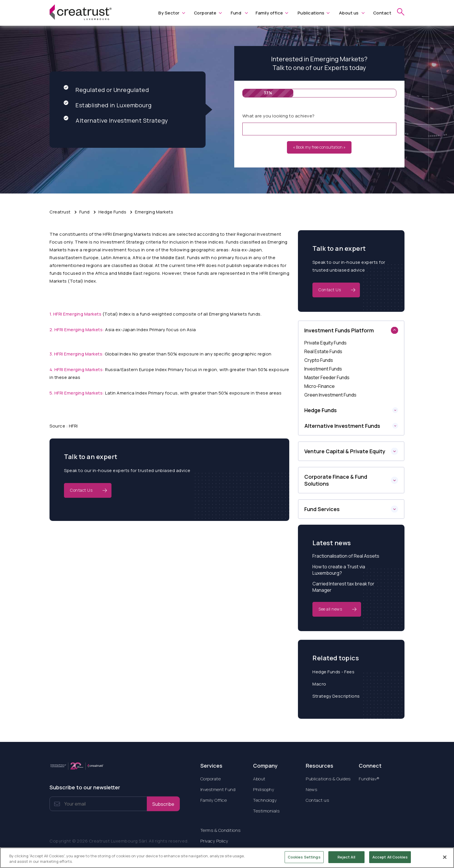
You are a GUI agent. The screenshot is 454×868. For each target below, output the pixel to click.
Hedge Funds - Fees (333, 672)
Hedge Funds (112, 212)
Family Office (214, 800)
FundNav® (369, 779)
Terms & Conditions (220, 830)
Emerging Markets (154, 212)
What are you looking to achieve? (279, 116)
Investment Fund (218, 789)
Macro (319, 684)
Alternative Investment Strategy (116, 120)
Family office (269, 13)
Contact (382, 13)
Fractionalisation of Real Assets (346, 556)
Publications (311, 13)
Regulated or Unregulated (106, 90)
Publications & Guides (328, 779)
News (311, 789)
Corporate (205, 13)
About (259, 779)
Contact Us (81, 490)
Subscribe (163, 804)
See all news (330, 609)
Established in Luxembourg (108, 105)
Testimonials (266, 811)
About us (349, 13)
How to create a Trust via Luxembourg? (339, 570)
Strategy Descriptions (336, 696)
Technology (265, 800)
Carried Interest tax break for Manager (343, 587)
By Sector (169, 13)
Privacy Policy (214, 841)
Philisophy (264, 789)
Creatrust (60, 212)
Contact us (317, 800)
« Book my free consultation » (319, 147)
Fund (236, 13)
